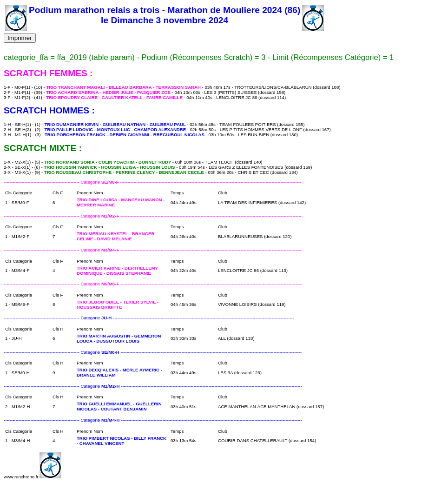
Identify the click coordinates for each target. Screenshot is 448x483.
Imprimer (20, 38)
